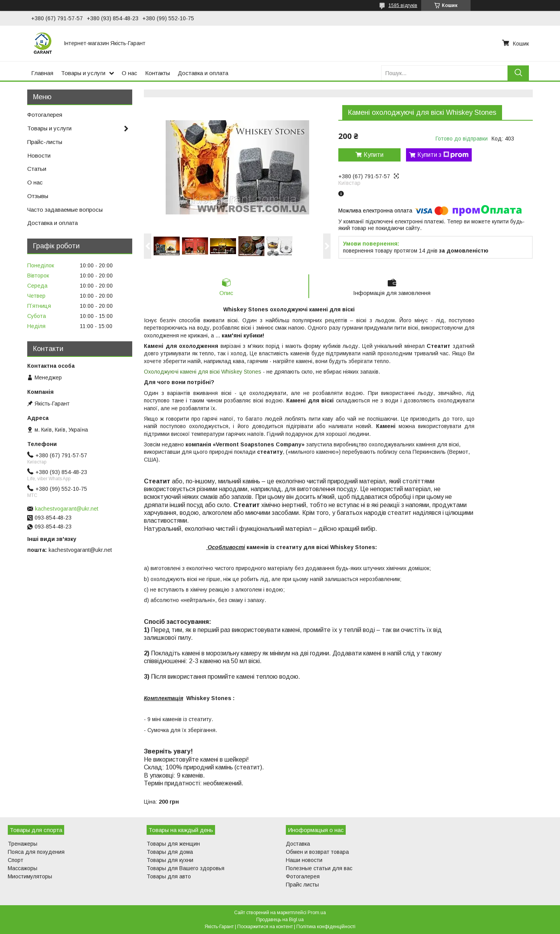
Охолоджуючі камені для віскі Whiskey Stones (203, 372)
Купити (374, 155)
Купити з (443, 155)
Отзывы (38, 196)
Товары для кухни (170, 860)
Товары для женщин (173, 844)
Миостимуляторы (30, 876)
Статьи (37, 169)
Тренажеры (23, 844)
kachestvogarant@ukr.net (67, 509)
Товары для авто (169, 876)
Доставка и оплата (203, 73)
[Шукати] (518, 73)
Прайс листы (302, 885)
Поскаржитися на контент (265, 927)
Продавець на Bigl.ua (280, 920)
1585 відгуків (403, 5)
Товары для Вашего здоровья (185, 868)
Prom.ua (317, 913)
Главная (42, 73)
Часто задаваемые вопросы (65, 210)
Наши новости (304, 860)
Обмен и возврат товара (317, 852)
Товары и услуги (83, 73)
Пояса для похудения (36, 852)
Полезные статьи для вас (319, 868)
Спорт (16, 860)
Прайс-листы (45, 142)
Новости (39, 155)
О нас (129, 73)
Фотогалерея (45, 115)
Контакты (157, 73)
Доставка (298, 844)
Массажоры (23, 868)
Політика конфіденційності (326, 927)
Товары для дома (170, 852)
